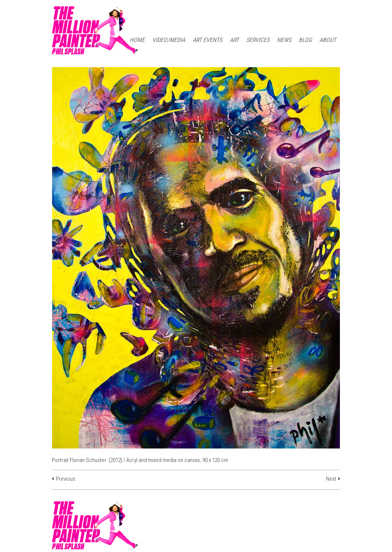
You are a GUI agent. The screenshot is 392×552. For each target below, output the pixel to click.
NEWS (284, 40)
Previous (66, 479)
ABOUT (328, 40)
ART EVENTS (207, 40)
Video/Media (169, 40)
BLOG (305, 40)
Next (331, 479)
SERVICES (258, 40)
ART (234, 40)
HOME (137, 40)
